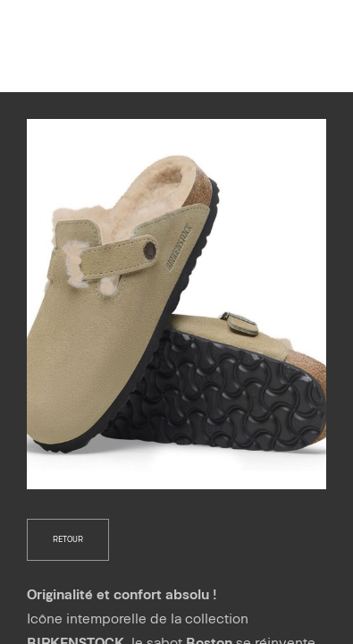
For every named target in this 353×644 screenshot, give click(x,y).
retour (68, 539)
